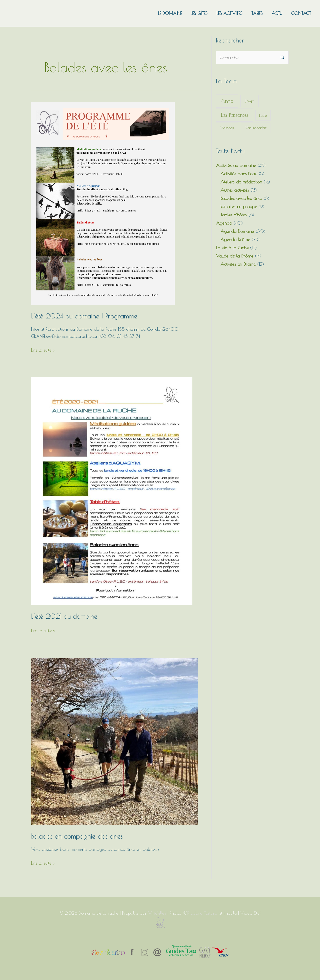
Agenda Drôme (235, 239)
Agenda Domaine (237, 231)
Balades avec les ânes (241, 198)
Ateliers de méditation (241, 182)
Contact (301, 13)
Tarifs (257, 13)
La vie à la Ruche (232, 248)
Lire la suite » (43, 349)
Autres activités (235, 190)
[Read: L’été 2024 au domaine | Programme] (103, 203)
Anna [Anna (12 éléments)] (227, 101)
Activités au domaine (236, 165)
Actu (277, 13)
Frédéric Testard (202, 913)
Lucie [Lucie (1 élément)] (263, 115)
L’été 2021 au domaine (64, 616)
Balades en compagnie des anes (77, 836)
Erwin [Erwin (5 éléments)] (250, 101)
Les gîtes (199, 13)
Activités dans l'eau (239, 174)
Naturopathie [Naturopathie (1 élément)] (256, 128)
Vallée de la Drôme (235, 256)
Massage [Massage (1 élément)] (227, 128)
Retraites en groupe (239, 206)
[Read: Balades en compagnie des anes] (115, 741)
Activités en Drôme (238, 264)
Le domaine (170, 13)
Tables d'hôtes (234, 215)
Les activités (229, 13)
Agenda (224, 223)
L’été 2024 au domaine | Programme (84, 316)
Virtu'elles (157, 913)
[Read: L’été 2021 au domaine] (112, 491)
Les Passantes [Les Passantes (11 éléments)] (235, 115)
